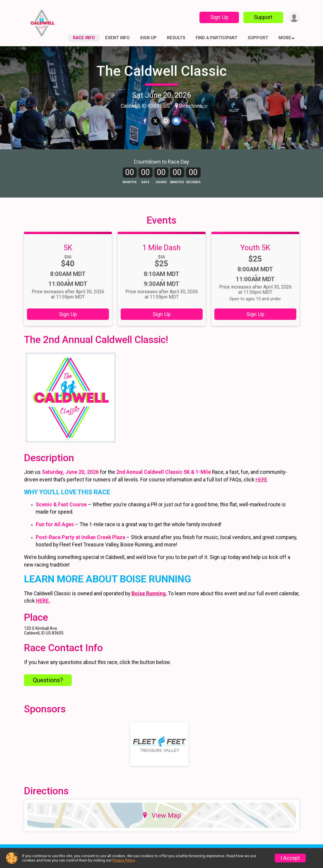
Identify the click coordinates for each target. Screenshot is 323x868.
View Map (161, 823)
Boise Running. (149, 602)
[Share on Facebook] (145, 121)
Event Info (117, 38)
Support (263, 17)
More (285, 38)
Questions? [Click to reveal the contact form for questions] (48, 688)
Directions (191, 106)
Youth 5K (255, 255)
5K (68, 255)
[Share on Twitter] (155, 121)
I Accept (290, 858)
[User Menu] (294, 17)
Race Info (84, 38)
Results (176, 38)
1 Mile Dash (161, 255)
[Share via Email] (166, 121)
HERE (262, 488)
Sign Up (218, 17)
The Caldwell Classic (161, 71)
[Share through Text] (176, 121)
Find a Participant (217, 38)
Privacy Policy (124, 860)
